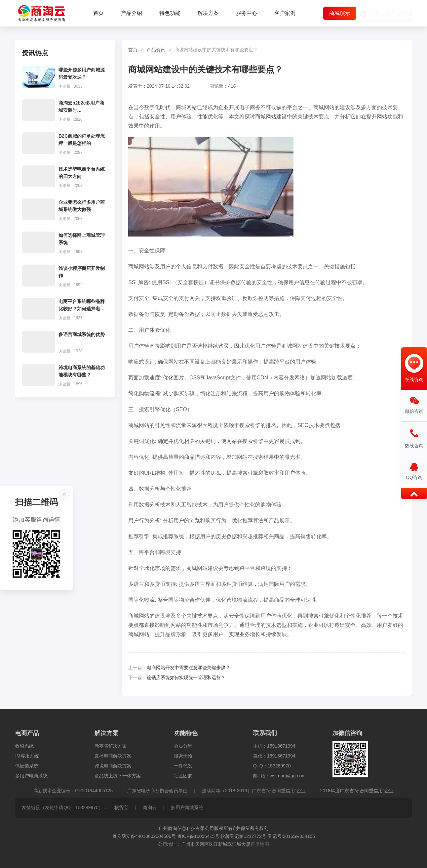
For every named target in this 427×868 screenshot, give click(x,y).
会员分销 (183, 746)
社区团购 (183, 776)
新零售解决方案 (111, 746)
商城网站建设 (271, 117)
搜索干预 (183, 756)
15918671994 (281, 746)
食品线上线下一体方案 (118, 776)
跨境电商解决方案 (113, 766)
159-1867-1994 (384, 14)
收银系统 (24, 746)
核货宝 (121, 807)
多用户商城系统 (187, 807)
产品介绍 (132, 13)
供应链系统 (27, 766)
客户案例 (285, 13)
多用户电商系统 (31, 776)
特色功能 (170, 13)
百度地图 (260, 844)
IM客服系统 (27, 756)
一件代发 (183, 766)
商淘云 (150, 807)
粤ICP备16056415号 (198, 836)
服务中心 (247, 13)
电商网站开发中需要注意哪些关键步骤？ (188, 668)
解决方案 (208, 13)
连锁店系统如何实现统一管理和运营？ (186, 677)
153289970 (279, 766)
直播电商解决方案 (113, 756)
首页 (98, 13)
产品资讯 (156, 50)
